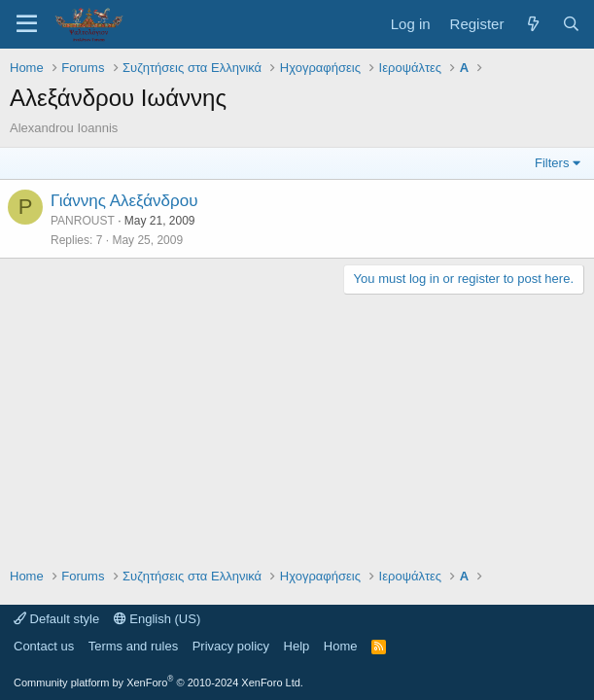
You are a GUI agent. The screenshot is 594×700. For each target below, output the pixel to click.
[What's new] (532, 24)
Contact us (44, 646)
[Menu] (27, 24)
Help (297, 646)
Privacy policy (231, 646)
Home (341, 646)
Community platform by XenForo (158, 682)
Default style (56, 619)
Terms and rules (133, 646)
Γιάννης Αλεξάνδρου (124, 201)
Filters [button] (552, 163)
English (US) (157, 619)
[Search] (571, 24)
